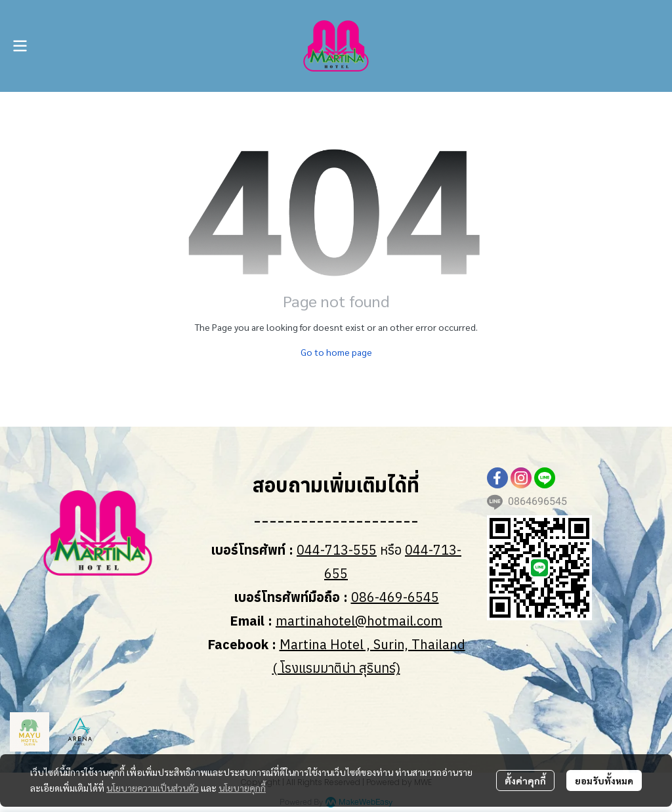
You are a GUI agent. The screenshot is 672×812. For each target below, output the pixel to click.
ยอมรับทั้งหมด (604, 780)
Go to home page (336, 352)
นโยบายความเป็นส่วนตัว (153, 788)
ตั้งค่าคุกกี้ (525, 780)
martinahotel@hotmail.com (359, 621)
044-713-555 (337, 550)
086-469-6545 (395, 597)
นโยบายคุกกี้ (242, 788)
